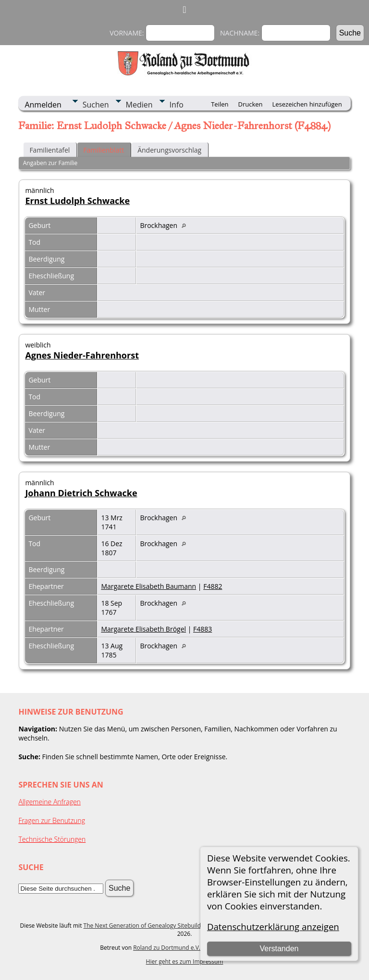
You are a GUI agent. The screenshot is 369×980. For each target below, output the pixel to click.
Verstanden (279, 949)
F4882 (213, 586)
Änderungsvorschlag (169, 150)
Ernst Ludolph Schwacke (77, 201)
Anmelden (43, 105)
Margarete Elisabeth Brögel (143, 629)
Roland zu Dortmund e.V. (167, 948)
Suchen (96, 105)
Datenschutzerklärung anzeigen (273, 926)
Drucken (250, 104)
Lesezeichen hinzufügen (307, 104)
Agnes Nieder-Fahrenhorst (82, 355)
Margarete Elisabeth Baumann (148, 586)
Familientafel (49, 150)
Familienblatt (104, 150)
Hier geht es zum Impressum (185, 962)
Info (177, 105)
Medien (139, 105)
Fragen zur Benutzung (52, 820)
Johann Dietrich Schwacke (81, 493)
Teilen (220, 104)
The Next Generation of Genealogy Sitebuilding (147, 926)
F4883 (203, 629)
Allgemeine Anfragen (49, 802)
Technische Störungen (52, 839)
